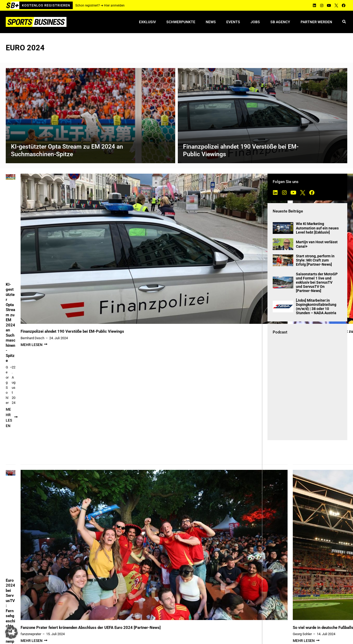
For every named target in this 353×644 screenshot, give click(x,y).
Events (233, 22)
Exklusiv (147, 22)
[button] (344, 22)
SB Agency (280, 22)
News (211, 22)
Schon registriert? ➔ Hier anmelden (100, 5)
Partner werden (316, 22)
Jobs (255, 22)
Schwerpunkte (181, 22)
